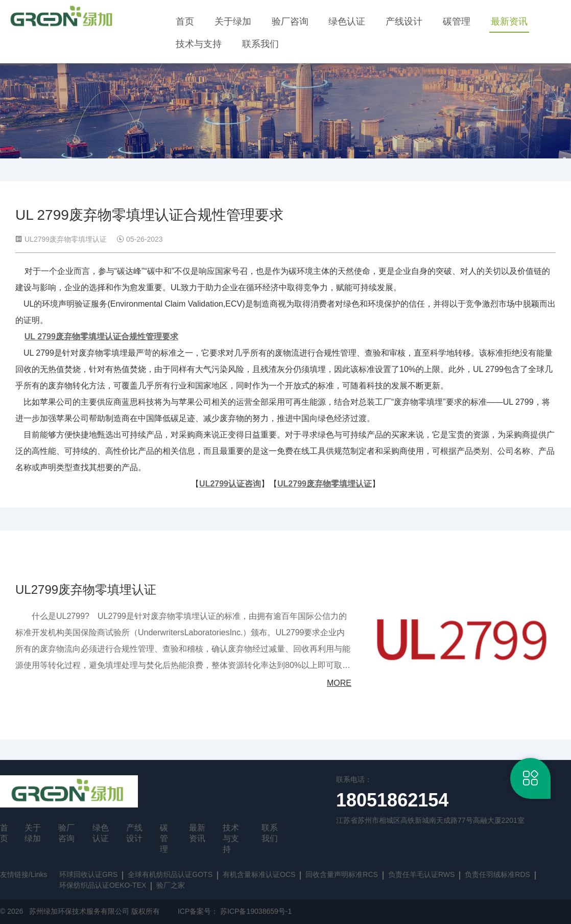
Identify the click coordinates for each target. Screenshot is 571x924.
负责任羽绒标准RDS (497, 874)
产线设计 (404, 21)
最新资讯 (509, 21)
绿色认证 (347, 21)
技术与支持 (199, 44)
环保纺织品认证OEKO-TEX (103, 885)
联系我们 (260, 44)
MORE (339, 683)
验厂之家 (171, 885)
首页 (185, 21)
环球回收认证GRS (88, 874)
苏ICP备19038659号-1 (256, 911)
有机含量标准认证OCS (259, 874)
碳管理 (457, 21)
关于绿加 (233, 21)
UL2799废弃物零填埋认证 (86, 590)
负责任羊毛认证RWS (421, 874)
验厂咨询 (290, 21)
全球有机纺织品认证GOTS (170, 874)
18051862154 (392, 800)
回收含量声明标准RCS (342, 874)
